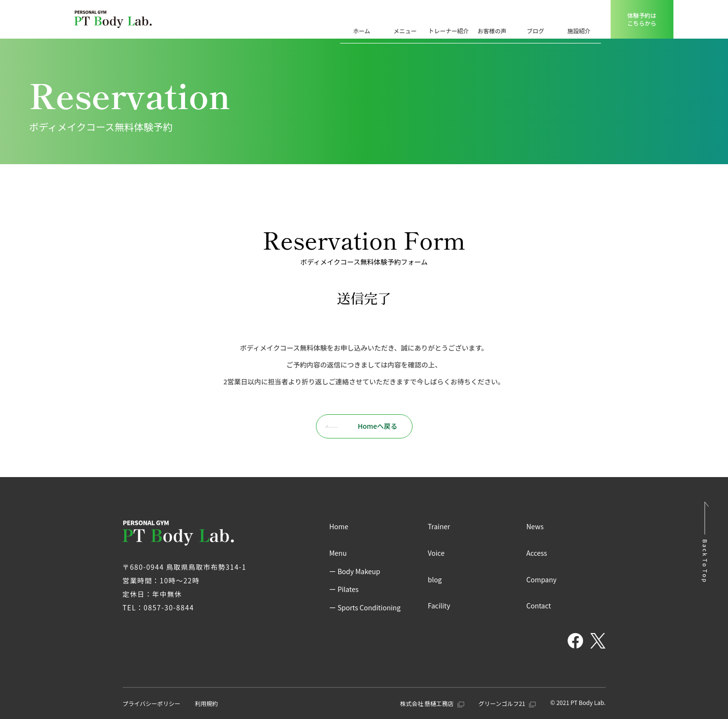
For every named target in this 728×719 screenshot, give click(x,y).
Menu (338, 553)
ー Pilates (344, 589)
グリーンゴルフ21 (507, 703)
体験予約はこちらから (642, 19)
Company (542, 579)
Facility (439, 606)
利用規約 (206, 703)
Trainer (439, 526)
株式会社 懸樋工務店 (432, 703)
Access (537, 553)
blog (435, 579)
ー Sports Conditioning (365, 607)
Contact (539, 606)
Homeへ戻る (361, 426)
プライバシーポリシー (152, 703)
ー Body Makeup (355, 571)
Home (339, 526)
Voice (436, 553)
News (535, 526)
